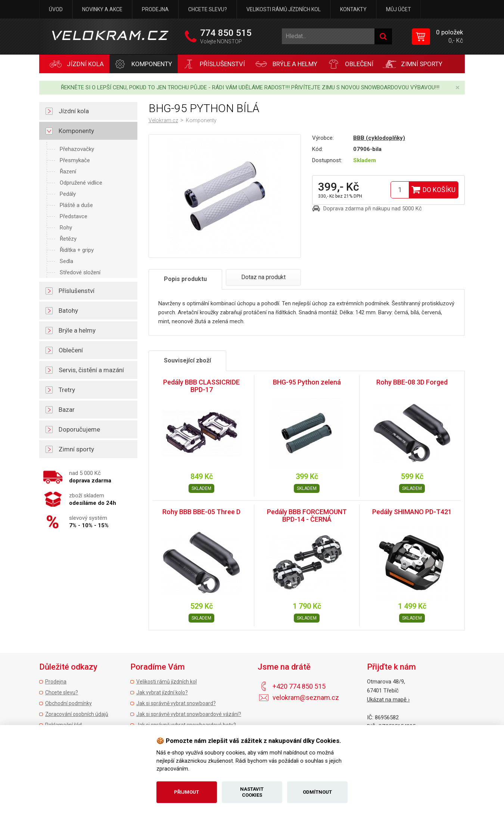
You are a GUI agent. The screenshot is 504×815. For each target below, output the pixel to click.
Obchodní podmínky (69, 703)
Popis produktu (185, 279)
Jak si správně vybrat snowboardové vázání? (189, 714)
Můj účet (399, 9)
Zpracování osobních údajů (77, 714)
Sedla (66, 261)
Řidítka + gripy (77, 250)
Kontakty (353, 9)
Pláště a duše (76, 205)
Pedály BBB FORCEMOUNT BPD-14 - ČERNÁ (307, 515)
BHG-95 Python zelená (307, 382)
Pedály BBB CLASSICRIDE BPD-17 (201, 386)
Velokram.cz (163, 120)
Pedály (68, 194)
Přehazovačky (77, 149)
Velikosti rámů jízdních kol (284, 9)
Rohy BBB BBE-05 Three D (201, 512)
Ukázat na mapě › (388, 700)
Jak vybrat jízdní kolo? (162, 692)
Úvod (56, 9)
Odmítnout (317, 792)
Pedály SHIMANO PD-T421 (412, 512)
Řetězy (68, 239)
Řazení (68, 172)
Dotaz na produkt (263, 277)
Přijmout (186, 792)
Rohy (66, 228)
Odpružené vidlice (81, 183)
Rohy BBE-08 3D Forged (412, 382)
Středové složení (80, 272)
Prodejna (155, 9)
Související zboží (187, 360)
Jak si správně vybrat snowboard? (176, 703)
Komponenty (201, 120)
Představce (74, 216)
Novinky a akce (102, 9)
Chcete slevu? (208, 9)
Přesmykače (75, 160)
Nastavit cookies (252, 792)
